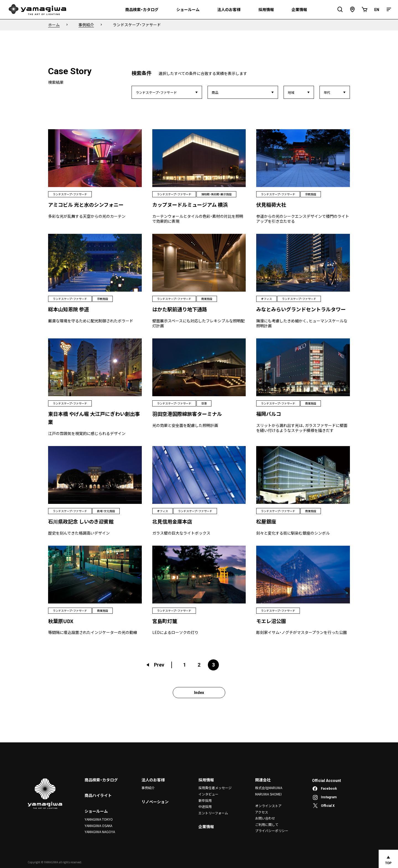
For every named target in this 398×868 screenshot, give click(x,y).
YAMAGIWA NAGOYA (100, 832)
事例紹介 (148, 788)
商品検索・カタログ (101, 780)
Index (199, 693)
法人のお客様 (153, 780)
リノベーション (155, 802)
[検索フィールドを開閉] (340, 10)
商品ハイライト (98, 795)
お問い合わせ (265, 818)
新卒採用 (205, 800)
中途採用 (205, 806)
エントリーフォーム (213, 813)
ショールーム (96, 811)
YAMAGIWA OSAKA (98, 825)
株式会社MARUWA (269, 788)
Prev (155, 665)
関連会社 (263, 780)
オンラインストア (268, 806)
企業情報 (206, 826)
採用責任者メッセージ (215, 788)
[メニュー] (389, 10)
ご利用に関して (267, 824)
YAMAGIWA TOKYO (99, 819)
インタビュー (208, 794)
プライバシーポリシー (272, 831)
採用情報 (206, 780)
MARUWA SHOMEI (268, 794)
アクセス (262, 812)
